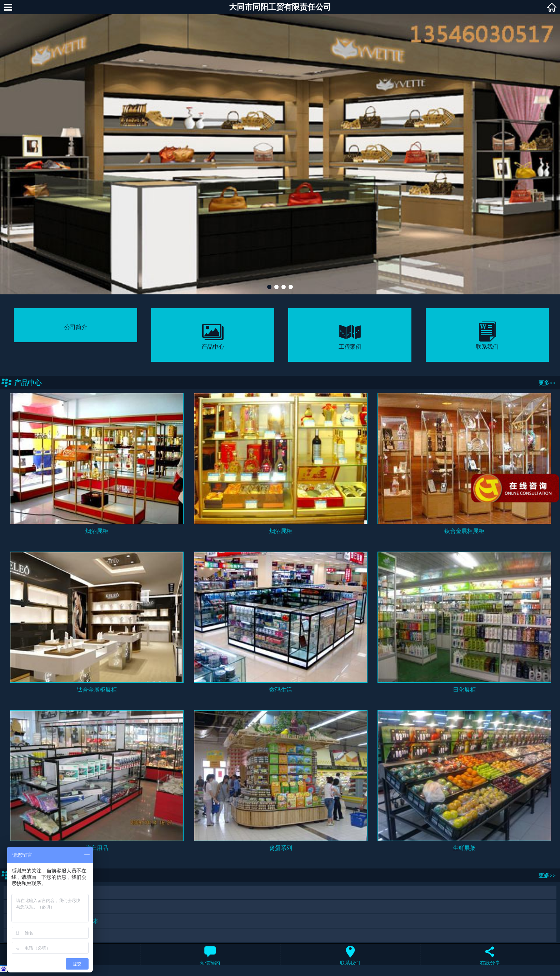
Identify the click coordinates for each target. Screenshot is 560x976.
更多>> (547, 383)
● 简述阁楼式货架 (30, 935)
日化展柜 (464, 690)
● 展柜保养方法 (27, 893)
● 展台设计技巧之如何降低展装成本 (53, 921)
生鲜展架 (464, 848)
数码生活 (281, 690)
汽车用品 (97, 848)
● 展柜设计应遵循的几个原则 (45, 907)
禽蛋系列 (281, 848)
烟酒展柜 (97, 531)
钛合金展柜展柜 (464, 531)
